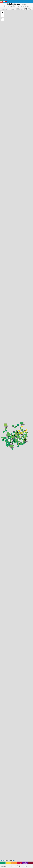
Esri (14, 860)
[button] (2, 13)
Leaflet (2, 860)
